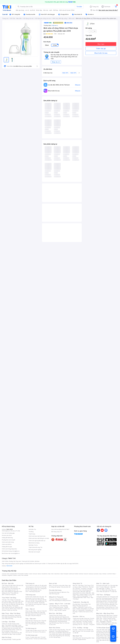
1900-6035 (10, 529)
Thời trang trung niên (34, 591)
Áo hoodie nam (33, 600)
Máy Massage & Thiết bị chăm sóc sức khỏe (13, 627)
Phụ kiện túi (42, 632)
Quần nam (36, 597)
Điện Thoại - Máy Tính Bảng (11, 613)
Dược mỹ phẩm (17, 634)
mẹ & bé (32, 10)
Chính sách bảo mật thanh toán (37, 536)
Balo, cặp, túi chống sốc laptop (60, 586)
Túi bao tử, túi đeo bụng (40, 639)
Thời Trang (87, 585)
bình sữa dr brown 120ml (67, 10)
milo (52, 574)
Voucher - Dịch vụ (79, 616)
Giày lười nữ (40, 614)
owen (31, 574)
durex (39, 574)
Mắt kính (64, 592)
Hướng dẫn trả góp (7, 547)
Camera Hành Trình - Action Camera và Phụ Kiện (107, 618)
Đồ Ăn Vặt (55, 634)
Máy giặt (102, 588)
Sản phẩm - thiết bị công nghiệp (83, 595)
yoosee (96, 574)
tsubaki (26, 575)
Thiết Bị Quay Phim (106, 623)
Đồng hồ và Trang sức (56, 597)
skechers (57, 574)
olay (100, 574)
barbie (26, 574)
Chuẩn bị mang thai (10, 594)
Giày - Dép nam (31, 619)
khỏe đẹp (39, 10)
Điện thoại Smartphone (8, 615)
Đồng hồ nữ (59, 599)
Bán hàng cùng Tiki (57, 532)
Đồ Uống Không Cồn (59, 636)
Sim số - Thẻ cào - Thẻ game (86, 624)
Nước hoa (8, 633)
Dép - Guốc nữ (37, 611)
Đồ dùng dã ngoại (107, 598)
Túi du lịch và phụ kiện (58, 585)
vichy (19, 575)
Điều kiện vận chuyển (34, 552)
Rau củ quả (8, 601)
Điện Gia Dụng (7, 637)
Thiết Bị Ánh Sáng (107, 617)
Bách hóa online (81, 593)
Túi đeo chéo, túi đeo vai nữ (33, 630)
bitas (114, 574)
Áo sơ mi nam (36, 598)
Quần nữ (37, 585)
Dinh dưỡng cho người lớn (12, 591)
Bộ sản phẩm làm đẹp (12, 633)
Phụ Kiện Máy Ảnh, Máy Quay (104, 615)
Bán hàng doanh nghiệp (35, 550)
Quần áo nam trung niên (35, 604)
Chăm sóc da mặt (7, 624)
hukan (15, 575)
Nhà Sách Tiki (77, 636)
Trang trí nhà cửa (54, 615)
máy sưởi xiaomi (109, 636)
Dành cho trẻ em (10, 607)
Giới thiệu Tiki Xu (33, 545)
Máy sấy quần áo (105, 591)
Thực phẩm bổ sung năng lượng (107, 608)
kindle (76, 574)
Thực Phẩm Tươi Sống (9, 598)
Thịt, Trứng (10, 600)
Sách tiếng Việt (77, 638)
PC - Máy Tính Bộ (57, 610)
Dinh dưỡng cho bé (10, 590)
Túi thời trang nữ (31, 628)
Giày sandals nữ (35, 612)
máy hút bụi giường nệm (106, 636)
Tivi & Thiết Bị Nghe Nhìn (82, 597)
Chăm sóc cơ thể (10, 627)
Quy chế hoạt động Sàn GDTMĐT (60, 529)
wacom (86, 574)
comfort (109, 574)
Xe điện (89, 630)
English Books (82, 639)
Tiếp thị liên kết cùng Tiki (35, 547)
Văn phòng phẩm (86, 638)
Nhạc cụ (62, 623)
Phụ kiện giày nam (34, 624)
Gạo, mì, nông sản (11, 604)
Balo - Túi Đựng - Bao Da (106, 620)
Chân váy (37, 588)
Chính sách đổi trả (7, 544)
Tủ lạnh (102, 587)
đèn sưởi (104, 630)
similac (104, 574)
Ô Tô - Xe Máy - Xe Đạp (80, 628)
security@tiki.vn (15, 553)
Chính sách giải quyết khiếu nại (37, 541)
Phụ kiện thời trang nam (59, 593)
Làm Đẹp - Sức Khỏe (8, 622)
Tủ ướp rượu (113, 591)
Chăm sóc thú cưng (54, 630)
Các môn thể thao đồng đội (107, 604)
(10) (55, 34)
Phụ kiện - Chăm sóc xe (79, 630)
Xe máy (78, 631)
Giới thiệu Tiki (32, 529)
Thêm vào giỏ (101, 49)
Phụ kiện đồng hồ (57, 600)
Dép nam (34, 622)
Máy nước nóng (107, 590)
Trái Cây (4, 600)
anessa (91, 574)
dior (8, 574)
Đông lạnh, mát (13, 603)
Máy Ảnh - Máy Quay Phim (105, 613)
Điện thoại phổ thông (10, 617)
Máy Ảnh (111, 624)
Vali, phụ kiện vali (66, 587)
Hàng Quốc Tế (77, 583)
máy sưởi (99, 630)
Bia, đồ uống (8, 606)
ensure (35, 574)
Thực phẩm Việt (16, 601)
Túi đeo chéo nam (35, 637)
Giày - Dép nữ (30, 609)
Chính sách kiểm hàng (8, 542)
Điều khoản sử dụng (34, 543)
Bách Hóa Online (55, 628)
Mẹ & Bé (83, 591)
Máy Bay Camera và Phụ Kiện (107, 624)
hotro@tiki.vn (16, 551)
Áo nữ (27, 585)
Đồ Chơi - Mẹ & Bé (8, 583)
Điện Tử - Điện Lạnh (103, 583)
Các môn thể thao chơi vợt (107, 605)
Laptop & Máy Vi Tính (85, 594)
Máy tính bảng (9, 618)
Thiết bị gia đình (16, 639)
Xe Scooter (87, 631)
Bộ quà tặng (57, 637)
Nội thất (57, 618)
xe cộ (27, 10)
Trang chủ (95, 7)
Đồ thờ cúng (55, 623)
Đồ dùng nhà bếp (7, 639)
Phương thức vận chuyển (8, 540)
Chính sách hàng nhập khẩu (9, 549)
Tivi (100, 590)
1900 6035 (9, 566)
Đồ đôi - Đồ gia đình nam (38, 601)
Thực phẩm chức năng (11, 625)
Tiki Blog (31, 532)
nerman (81, 574)
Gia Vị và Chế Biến (57, 633)
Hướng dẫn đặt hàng (7, 538)
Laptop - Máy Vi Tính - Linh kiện (60, 604)
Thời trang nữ (30, 583)
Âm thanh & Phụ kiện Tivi (103, 585)
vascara (4, 574)
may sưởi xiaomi (105, 634)
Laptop (64, 610)
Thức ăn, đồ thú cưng (10, 609)
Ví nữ (43, 630)
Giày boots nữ (32, 614)
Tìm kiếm (79, 7)
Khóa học (87, 618)
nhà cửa (46, 10)
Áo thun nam (29, 597)
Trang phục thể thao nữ (103, 597)
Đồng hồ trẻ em (67, 600)
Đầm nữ (32, 585)
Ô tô (82, 631)
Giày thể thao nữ (110, 607)
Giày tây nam (37, 621)
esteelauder (14, 574)
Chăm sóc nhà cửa (12, 610)
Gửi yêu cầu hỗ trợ (7, 535)
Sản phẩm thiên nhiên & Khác (11, 629)
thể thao (56, 10)
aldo (62, 574)
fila (22, 575)
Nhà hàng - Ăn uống (82, 621)
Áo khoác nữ (38, 587)
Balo (50, 585)
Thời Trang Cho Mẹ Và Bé (9, 585)
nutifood (71, 574)
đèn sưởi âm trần (104, 640)
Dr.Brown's (55, 25)
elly (49, 574)
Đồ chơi (19, 585)
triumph (66, 574)
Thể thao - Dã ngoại (81, 588)
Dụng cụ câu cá (104, 603)
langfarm (10, 575)
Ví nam (27, 637)
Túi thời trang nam (31, 635)
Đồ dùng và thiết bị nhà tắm (60, 620)
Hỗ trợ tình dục (15, 633)
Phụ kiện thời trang (55, 590)
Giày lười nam (29, 621)
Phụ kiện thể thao (107, 600)
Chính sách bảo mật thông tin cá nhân (39, 538)
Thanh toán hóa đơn (78, 618)
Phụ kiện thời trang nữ (55, 592)
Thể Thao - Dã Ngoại (103, 595)
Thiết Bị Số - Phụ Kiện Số (81, 602)
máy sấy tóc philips (108, 631)
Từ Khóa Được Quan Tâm (105, 628)
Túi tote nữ (36, 632)
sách (51, 10)
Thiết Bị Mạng (58, 609)
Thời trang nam (30, 595)
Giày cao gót (29, 611)
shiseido (4, 575)
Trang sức (52, 599)
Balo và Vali (53, 583)
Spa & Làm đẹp (84, 620)
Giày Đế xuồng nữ (36, 615)
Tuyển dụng (32, 534)
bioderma (45, 574)
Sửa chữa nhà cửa (57, 617)
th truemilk (21, 574)
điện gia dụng (20, 10)
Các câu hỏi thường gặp (8, 533)
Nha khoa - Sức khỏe (83, 623)
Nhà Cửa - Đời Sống (56, 613)
